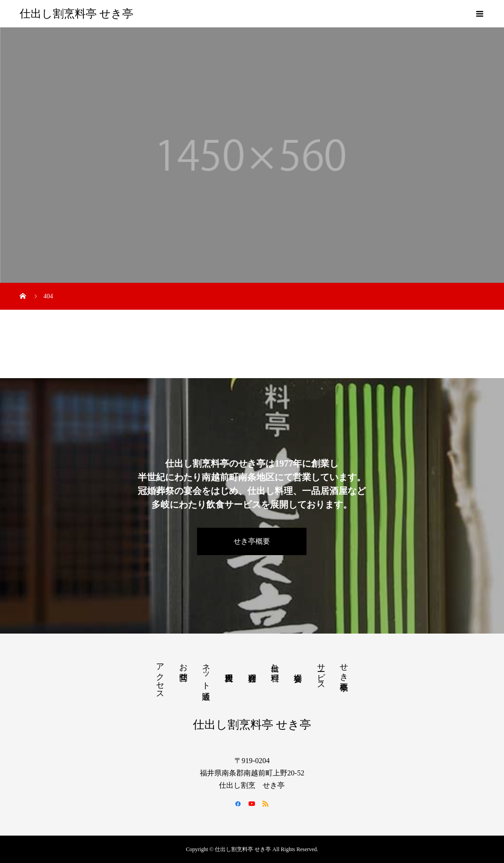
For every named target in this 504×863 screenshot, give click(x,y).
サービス (321, 672)
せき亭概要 (252, 541)
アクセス (160, 676)
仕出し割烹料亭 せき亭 (76, 14)
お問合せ (183, 667)
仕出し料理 (275, 663)
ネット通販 (206, 672)
